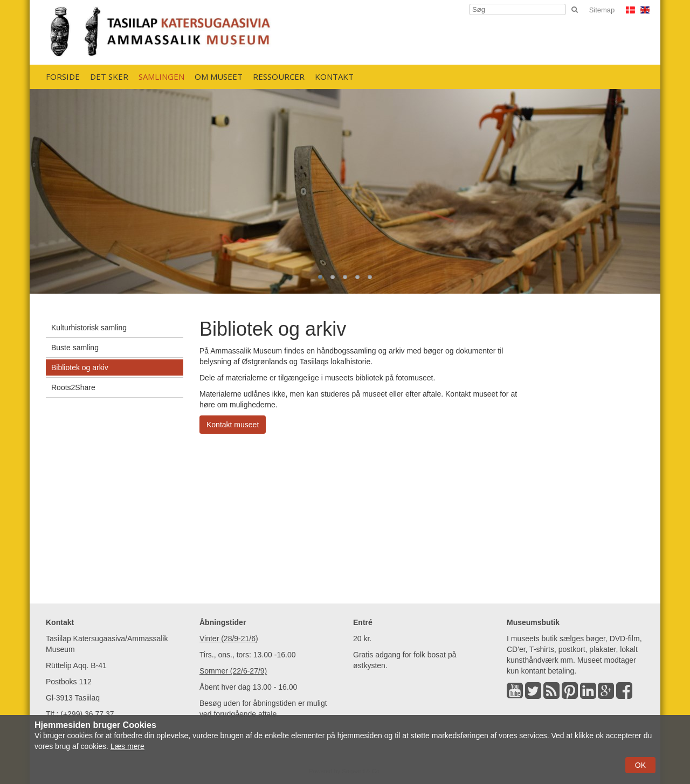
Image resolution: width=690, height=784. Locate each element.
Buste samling (75, 348)
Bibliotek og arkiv (80, 367)
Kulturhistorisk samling (89, 328)
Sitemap (602, 10)
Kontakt (334, 77)
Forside (63, 77)
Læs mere (127, 746)
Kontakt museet (233, 425)
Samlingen (161, 77)
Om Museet (219, 77)
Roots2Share (73, 387)
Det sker (109, 77)
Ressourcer (279, 77)
